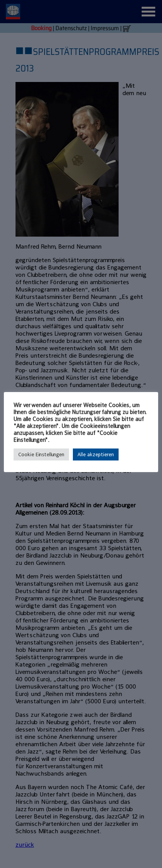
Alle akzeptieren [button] (96, 454)
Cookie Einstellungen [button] (41, 454)
